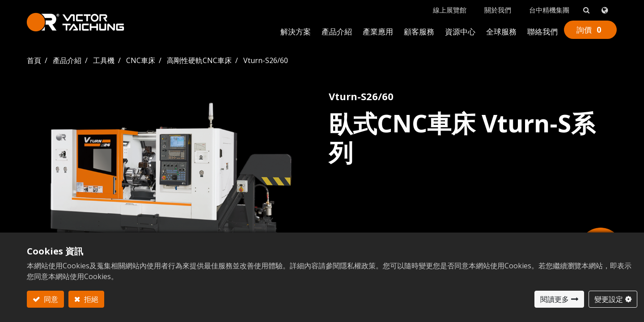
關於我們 (497, 9)
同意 (50, 299)
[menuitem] (295, 32)
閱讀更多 (555, 299)
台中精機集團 (549, 9)
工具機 (104, 59)
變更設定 (609, 299)
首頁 (34, 59)
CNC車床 (141, 59)
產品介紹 (67, 59)
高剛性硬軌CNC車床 (199, 59)
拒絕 (90, 299)
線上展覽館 (449, 9)
